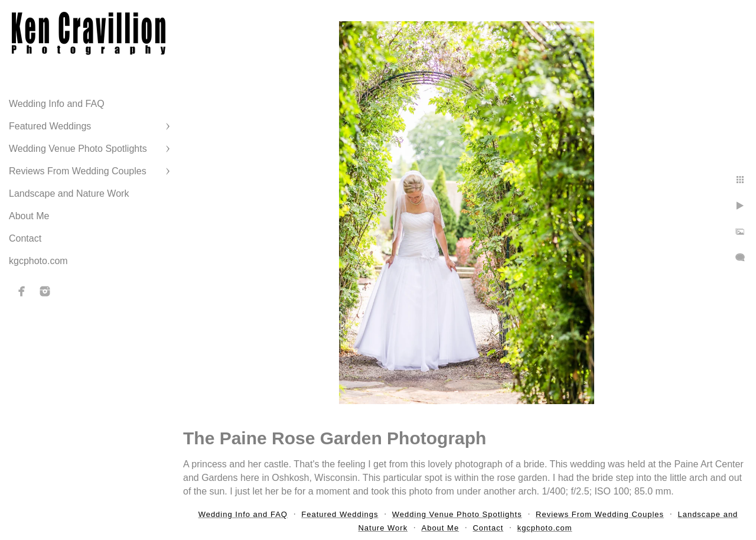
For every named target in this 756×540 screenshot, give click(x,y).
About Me (29, 216)
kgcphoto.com (38, 261)
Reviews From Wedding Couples (78, 171)
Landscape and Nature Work (69, 193)
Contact (25, 238)
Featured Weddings (50, 126)
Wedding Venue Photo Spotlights (78, 149)
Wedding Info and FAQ (57, 104)
